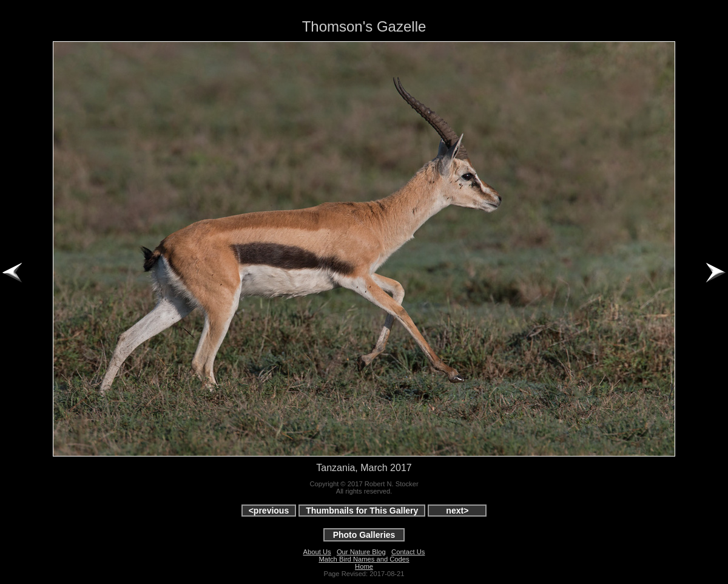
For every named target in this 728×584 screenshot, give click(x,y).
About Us (317, 552)
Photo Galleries (364, 535)
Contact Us (408, 552)
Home (364, 566)
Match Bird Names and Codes (364, 559)
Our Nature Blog (361, 552)
